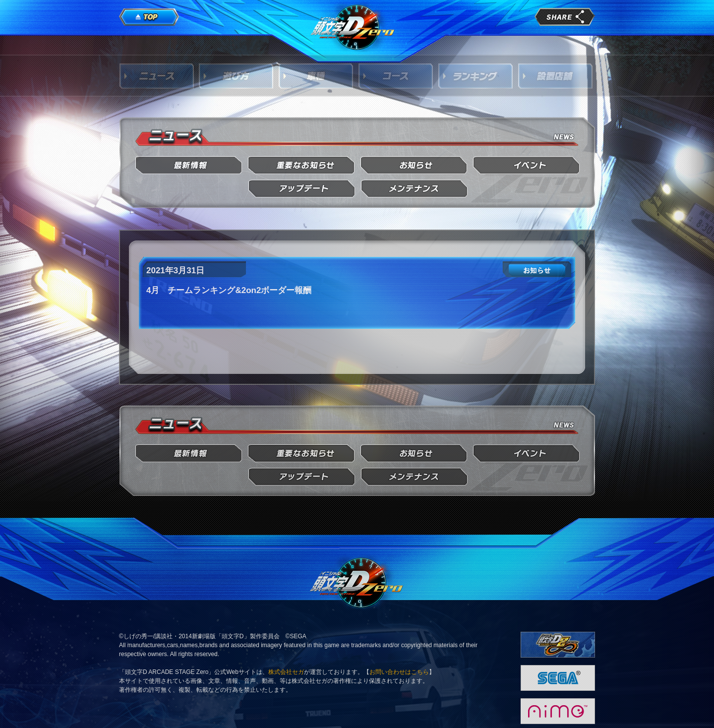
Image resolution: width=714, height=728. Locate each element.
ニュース (157, 76)
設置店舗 (556, 76)
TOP (149, 17)
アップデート (302, 189)
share (565, 17)
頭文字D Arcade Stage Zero (353, 27)
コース (396, 76)
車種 (316, 76)
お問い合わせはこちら (399, 672)
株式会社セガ (286, 672)
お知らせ (414, 165)
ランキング (476, 76)
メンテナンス (414, 189)
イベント (527, 165)
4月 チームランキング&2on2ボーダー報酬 (229, 290)
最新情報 (189, 165)
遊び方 (237, 76)
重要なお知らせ (302, 165)
